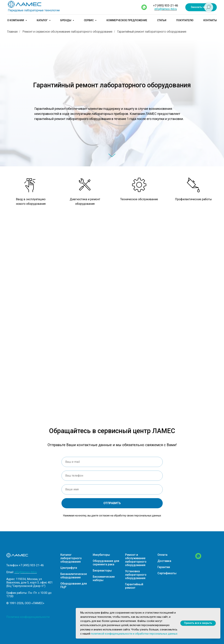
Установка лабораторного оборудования (136, 575)
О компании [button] (16, 20)
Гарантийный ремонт (134, 586)
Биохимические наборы (104, 578)
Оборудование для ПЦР (74, 585)
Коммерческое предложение (127, 20)
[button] (201, 7)
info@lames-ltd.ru (166, 9)
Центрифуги (69, 568)
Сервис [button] (89, 20)
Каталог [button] (42, 20)
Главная (12, 32)
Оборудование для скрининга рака (106, 563)
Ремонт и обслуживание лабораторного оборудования (136, 560)
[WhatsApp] (198, 558)
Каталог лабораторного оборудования (71, 558)
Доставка (164, 561)
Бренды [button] (66, 20)
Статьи (162, 20)
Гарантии (164, 567)
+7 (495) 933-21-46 (166, 6)
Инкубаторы (101, 555)
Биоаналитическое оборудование (74, 576)
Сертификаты (167, 573)
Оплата (162, 555)
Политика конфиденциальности (28, 617)
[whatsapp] (144, 7)
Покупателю (185, 20)
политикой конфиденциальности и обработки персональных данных (134, 634)
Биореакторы (102, 571)
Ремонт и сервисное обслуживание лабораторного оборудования (67, 32)
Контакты (210, 20)
